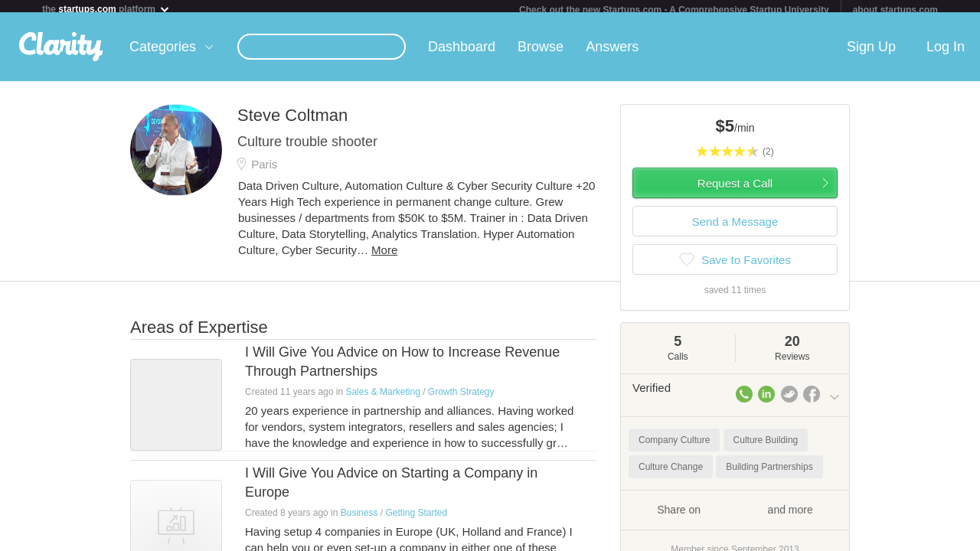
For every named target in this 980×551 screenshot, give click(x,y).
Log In (946, 53)
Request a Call (735, 189)
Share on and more (735, 515)
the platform (106, 9)
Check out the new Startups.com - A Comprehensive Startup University (674, 10)
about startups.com (895, 10)
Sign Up (871, 53)
